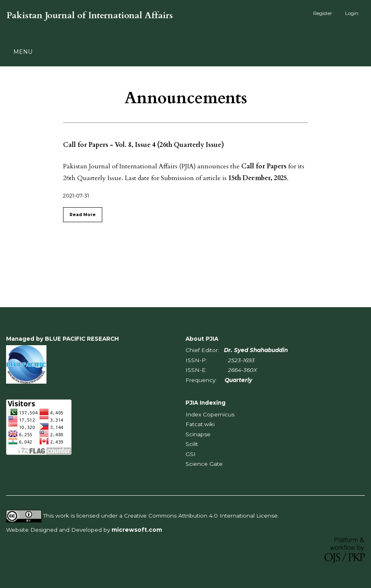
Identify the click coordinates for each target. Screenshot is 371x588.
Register (323, 13)
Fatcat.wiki (200, 424)
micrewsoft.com (137, 530)
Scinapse (198, 434)
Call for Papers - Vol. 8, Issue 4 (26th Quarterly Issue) (143, 145)
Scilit (192, 444)
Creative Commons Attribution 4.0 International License (201, 516)
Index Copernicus (210, 414)
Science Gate (204, 464)
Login (352, 13)
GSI (191, 454)
